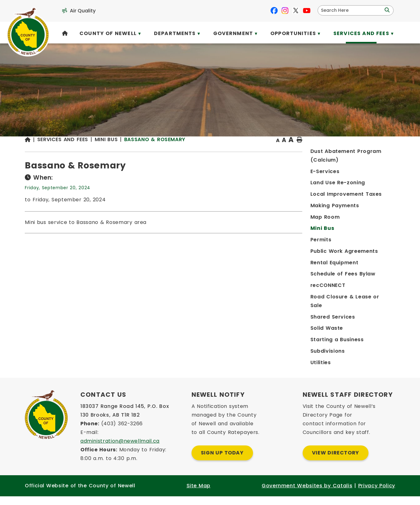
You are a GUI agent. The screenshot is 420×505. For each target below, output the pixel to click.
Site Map (199, 494)
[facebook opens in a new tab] (274, 11)
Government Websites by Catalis (307, 494)
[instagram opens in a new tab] (285, 11)
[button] (386, 10)
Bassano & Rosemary (260, 152)
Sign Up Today (222, 461)
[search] (352, 10)
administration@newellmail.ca (120, 450)
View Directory (336, 461)
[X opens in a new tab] (296, 11)
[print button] (380, 152)
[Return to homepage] (136, 152)
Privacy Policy (377, 494)
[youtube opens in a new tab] (307, 11)
